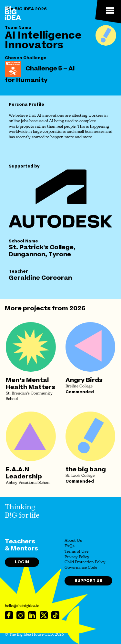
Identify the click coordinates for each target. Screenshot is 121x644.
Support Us (88, 581)
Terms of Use (76, 552)
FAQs (70, 546)
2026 (77, 308)
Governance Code (81, 568)
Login (22, 562)
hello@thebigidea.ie (22, 606)
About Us (73, 541)
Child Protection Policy (85, 562)
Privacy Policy (77, 557)
